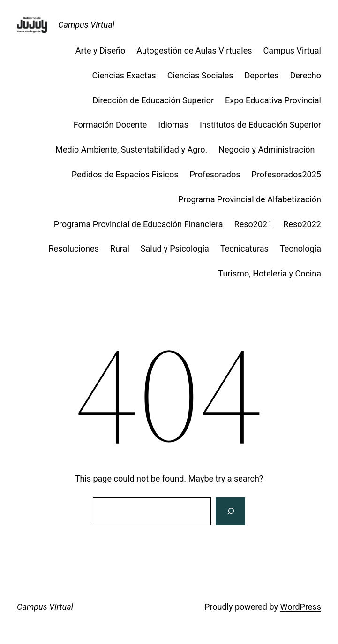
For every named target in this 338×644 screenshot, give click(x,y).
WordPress (300, 607)
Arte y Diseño (100, 50)
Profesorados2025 (286, 174)
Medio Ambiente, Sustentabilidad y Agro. (131, 149)
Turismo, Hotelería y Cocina (270, 273)
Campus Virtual (86, 25)
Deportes (262, 75)
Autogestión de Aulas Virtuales (194, 50)
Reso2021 (253, 224)
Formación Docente (110, 125)
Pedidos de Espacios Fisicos (125, 174)
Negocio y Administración (270, 149)
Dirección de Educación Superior (153, 100)
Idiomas (173, 125)
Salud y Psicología (175, 249)
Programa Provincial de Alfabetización (250, 199)
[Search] (230, 511)
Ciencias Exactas (124, 75)
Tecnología (300, 249)
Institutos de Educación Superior (260, 125)
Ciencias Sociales (200, 75)
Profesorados (215, 174)
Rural (120, 249)
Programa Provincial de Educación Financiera (139, 224)
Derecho (306, 75)
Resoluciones (74, 249)
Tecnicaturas (244, 249)
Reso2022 (302, 224)
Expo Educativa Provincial (273, 100)
